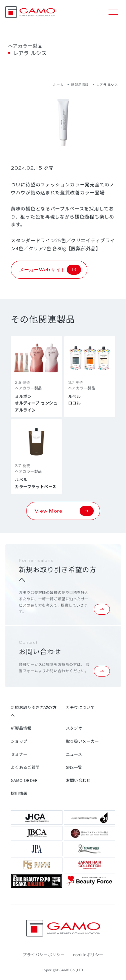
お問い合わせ (78, 780)
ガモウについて (80, 707)
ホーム (58, 84)
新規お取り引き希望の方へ (34, 711)
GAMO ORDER (24, 780)
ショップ (19, 741)
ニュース (74, 754)
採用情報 (19, 793)
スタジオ (74, 728)
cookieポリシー (88, 954)
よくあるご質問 (25, 767)
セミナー (19, 754)
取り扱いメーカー (82, 741)
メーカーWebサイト (50, 270)
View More (64, 511)
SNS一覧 (74, 767)
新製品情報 (80, 84)
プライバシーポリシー (44, 954)
